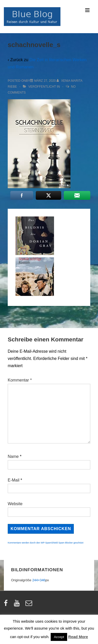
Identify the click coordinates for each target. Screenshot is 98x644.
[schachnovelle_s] (45, 81)
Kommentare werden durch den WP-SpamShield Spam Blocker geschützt (46, 543)
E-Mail (14, 480)
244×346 (39, 580)
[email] (29, 605)
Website (15, 504)
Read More (78, 637)
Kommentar (20, 380)
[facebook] (7, 605)
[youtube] (18, 605)
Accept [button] (59, 637)
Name (13, 456)
